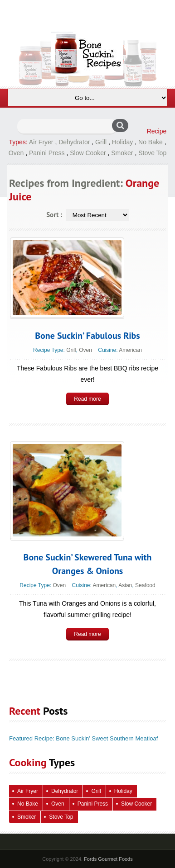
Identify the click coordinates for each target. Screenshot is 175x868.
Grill (101, 142)
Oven (16, 153)
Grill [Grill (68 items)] (96, 791)
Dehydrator (74, 142)
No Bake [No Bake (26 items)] (28, 804)
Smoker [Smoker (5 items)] (27, 817)
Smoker (122, 153)
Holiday (123, 142)
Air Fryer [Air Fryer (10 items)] (28, 791)
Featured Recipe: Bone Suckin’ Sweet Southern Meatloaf (83, 738)
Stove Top (152, 153)
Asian (125, 585)
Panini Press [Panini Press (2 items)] (93, 804)
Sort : (54, 215)
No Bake (151, 142)
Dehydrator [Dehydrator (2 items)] (65, 791)
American (130, 350)
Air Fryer (41, 142)
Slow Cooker (88, 153)
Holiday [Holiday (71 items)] (123, 791)
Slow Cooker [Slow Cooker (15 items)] (136, 804)
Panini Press (47, 153)
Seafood (145, 585)
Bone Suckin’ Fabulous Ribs (87, 336)
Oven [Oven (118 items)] (58, 804)
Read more (87, 399)
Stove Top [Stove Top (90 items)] (61, 817)
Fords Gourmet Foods (108, 859)
